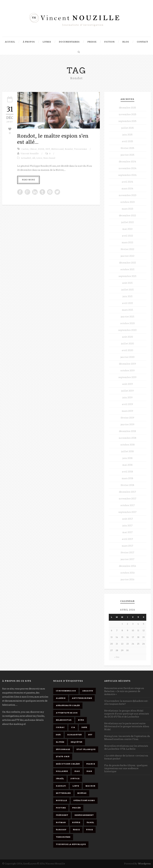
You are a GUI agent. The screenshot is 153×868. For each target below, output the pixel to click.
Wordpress (144, 864)
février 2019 (127, 418)
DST (48, 149)
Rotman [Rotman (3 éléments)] (61, 822)
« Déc (117, 657)
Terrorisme (81, 149)
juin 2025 (127, 135)
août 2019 (128, 384)
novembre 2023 (128, 195)
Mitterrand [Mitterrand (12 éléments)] (63, 793)
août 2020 (128, 337)
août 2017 (128, 519)
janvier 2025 (127, 155)
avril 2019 (127, 404)
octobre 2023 (128, 202)
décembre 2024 (127, 162)
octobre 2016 (128, 573)
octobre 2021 (127, 269)
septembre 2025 (127, 121)
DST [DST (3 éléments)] (90, 735)
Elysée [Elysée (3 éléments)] (60, 742)
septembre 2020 (127, 330)
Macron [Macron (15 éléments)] (90, 786)
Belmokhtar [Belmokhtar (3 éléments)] (64, 720)
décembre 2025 (127, 108)
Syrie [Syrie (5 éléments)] (90, 830)
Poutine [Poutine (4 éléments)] (61, 808)
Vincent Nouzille (30, 154)
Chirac (33, 149)
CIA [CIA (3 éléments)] (73, 727)
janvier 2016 (127, 580)
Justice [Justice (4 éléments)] (75, 779)
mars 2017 (127, 546)
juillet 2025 (127, 128)
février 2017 (127, 553)
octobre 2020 (128, 323)
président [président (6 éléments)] (62, 815)
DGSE (41, 149)
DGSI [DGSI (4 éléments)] (58, 735)
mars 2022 (127, 243)
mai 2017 (127, 532)
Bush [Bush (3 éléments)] (81, 720)
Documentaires (69, 42)
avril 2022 (127, 236)
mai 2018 (127, 465)
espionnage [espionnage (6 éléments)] (63, 749)
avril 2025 (127, 141)
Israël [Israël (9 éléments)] (60, 779)
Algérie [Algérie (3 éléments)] (61, 698)
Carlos (25, 149)
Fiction (109, 42)
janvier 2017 (127, 559)
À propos (29, 42)
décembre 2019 (127, 364)
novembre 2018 (128, 438)
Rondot (69, 149)
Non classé (49, 158)
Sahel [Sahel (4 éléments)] (90, 822)
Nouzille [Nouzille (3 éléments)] (61, 800)
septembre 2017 (127, 512)
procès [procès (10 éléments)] (76, 808)
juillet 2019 (127, 391)
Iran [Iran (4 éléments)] (89, 771)
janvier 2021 (128, 317)
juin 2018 (127, 458)
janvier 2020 (127, 357)
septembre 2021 (128, 276)
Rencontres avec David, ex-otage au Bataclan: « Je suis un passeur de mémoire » (124, 691)
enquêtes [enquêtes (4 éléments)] (76, 742)
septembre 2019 (127, 377)
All (34, 158)
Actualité (26, 158)
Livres (47, 42)
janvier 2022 (127, 256)
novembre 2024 (128, 168)
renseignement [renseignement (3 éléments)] (84, 815)
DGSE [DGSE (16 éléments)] (84, 727)
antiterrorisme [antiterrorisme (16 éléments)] (82, 698)
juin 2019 (127, 398)
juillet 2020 (127, 344)
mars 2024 (127, 189)
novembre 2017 (128, 499)
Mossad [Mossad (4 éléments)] (82, 793)
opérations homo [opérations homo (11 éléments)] (84, 800)
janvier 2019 (127, 424)
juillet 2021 (128, 290)
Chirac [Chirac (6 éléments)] (60, 727)
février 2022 (127, 249)
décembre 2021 (128, 263)
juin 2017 (127, 526)
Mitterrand (57, 149)
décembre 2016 (127, 566)
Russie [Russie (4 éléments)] (76, 822)
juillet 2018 (127, 451)
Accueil (10, 42)
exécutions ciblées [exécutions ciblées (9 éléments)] (68, 764)
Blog (126, 42)
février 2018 (127, 485)
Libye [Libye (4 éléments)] (76, 786)
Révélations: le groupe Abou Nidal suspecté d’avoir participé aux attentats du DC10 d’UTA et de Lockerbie (127, 714)
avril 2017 (127, 539)
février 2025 (127, 148)
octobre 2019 (128, 371)
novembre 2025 (128, 114)
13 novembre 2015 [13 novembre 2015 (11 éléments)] (66, 691)
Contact (142, 42)
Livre (39, 158)
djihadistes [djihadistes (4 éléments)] (75, 735)
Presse (92, 42)
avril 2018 (127, 472)
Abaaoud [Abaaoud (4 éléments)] (88, 691)
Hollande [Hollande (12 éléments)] (62, 771)
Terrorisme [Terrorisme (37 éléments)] (63, 837)
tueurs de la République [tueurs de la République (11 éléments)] (71, 844)
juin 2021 (128, 296)
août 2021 (127, 283)
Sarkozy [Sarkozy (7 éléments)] (61, 830)
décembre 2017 (127, 492)
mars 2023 (127, 209)
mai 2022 (127, 229)
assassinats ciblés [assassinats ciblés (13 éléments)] (68, 705)
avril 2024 (127, 182)
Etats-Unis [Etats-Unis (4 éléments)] (63, 757)
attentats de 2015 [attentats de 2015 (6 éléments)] (67, 713)
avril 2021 (128, 303)
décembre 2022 (127, 216)
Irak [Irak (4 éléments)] (77, 771)
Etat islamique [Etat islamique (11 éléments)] (86, 749)
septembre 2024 (127, 175)
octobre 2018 (128, 445)
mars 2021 (128, 310)
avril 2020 (127, 350)
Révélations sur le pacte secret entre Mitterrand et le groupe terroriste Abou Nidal (127, 726)
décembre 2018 (127, 431)
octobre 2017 (128, 505)
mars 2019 (127, 411)
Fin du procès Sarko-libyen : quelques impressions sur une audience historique (126, 768)
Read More (28, 180)
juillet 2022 (127, 222)
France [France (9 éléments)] (91, 764)
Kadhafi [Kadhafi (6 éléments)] (61, 786)
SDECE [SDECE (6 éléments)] (76, 830)
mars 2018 (127, 478)
